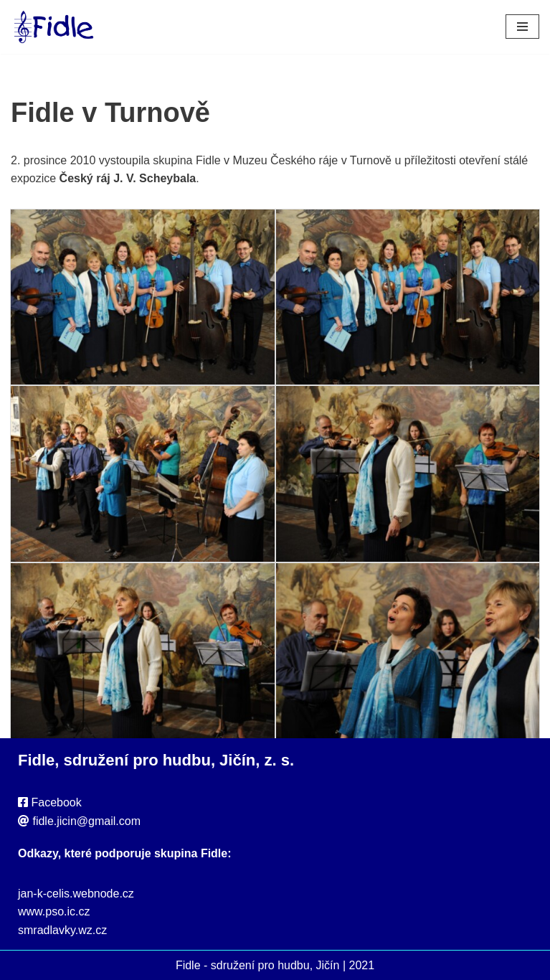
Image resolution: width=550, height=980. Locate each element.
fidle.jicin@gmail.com (86, 821)
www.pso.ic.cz (54, 911)
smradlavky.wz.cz (62, 930)
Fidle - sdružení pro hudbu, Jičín (258, 965)
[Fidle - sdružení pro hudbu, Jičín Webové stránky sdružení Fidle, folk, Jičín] (54, 27)
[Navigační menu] (522, 27)
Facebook (56, 802)
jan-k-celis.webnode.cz (76, 894)
